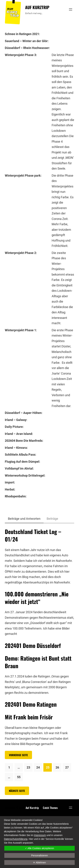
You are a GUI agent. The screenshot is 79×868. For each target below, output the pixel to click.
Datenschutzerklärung (16, 839)
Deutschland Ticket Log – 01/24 (33, 535)
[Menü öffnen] (71, 9)
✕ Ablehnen (39, 863)
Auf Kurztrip (37, 7)
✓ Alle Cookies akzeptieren (39, 848)
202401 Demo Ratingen (31, 704)
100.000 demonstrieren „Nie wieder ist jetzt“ (37, 598)
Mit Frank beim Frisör (29, 717)
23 (28, 767)
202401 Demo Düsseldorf (33, 646)
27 (67, 767)
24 (38, 767)
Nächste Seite (17, 791)
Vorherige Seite (18, 755)
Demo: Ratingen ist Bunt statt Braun (38, 662)
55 (19, 777)
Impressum (40, 835)
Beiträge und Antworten (24, 519)
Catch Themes (50, 808)
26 (57, 767)
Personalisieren (39, 855)
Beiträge (52, 519)
